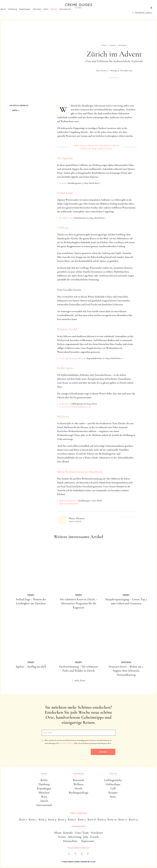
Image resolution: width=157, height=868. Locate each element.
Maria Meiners (102, 71)
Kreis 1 (23, 820)
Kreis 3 (42, 820)
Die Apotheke (65, 158)
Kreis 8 (92, 820)
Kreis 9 (102, 820)
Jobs (86, 837)
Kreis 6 (72, 820)
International (69, 13)
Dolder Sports (65, 368)
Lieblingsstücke (113, 780)
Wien (50, 13)
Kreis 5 (62, 820)
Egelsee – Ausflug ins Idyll (31, 667)
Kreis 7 (82, 820)
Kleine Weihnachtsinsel (68, 501)
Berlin (7, 13)
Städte (9, 8)
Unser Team (82, 833)
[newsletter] (88, 854)
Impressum (88, 841)
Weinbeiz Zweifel (67, 329)
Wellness (78, 784)
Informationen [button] (78, 826)
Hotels (78, 788)
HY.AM (93, 862)
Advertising (75, 837)
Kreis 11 (123, 820)
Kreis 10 (112, 820)
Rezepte (113, 793)
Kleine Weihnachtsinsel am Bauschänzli (80, 472)
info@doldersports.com (82, 407)
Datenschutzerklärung (67, 743)
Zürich (58, 13)
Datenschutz (70, 841)
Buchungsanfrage (78, 793)
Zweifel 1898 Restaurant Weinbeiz (72, 358)
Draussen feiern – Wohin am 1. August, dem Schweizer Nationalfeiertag (126, 671)
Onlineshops (113, 784)
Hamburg (17, 13)
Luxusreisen (24, 8)
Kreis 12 (133, 820)
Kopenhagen (29, 13)
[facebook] (69, 854)
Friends (94, 837)
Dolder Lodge (65, 193)
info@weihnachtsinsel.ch (69, 504)
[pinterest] (82, 854)
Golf (113, 788)
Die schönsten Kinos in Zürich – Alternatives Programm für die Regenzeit (78, 603)
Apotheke (63, 183)
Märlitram (63, 417)
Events (62, 837)
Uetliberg (63, 228)
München (41, 13)
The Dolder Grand (66, 218)
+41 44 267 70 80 (65, 407)
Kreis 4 (52, 820)
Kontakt (68, 833)
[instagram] (75, 854)
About (58, 833)
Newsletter (97, 833)
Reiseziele (78, 780)
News (113, 797)
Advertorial (114, 78)
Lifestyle (40, 8)
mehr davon (80, 680)
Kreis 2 (33, 820)
